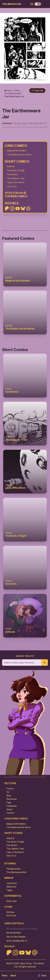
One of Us (12, 186)
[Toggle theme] (38, 4)
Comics (10, 788)
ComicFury (12, 883)
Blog (9, 795)
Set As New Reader (16, 937)
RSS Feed (11, 916)
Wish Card (11, 901)
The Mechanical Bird (16, 872)
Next (13, 976)
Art (8, 792)
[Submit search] (45, 663)
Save (42, 975)
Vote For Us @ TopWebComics (16, 195)
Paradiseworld (13, 869)
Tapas (9, 890)
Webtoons (11, 887)
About (9, 809)
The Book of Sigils (16, 170)
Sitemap (10, 912)
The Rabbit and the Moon (19, 155)
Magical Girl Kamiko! (17, 151)
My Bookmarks (14, 933)
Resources (12, 799)
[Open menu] (45, 4)
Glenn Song (26, 963)
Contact (10, 813)
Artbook (11, 166)
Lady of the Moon (16, 182)
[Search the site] (22, 663)
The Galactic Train (16, 178)
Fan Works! (12, 174)
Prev (5, 976)
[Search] (32, 4)
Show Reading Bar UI (17, 941)
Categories (12, 806)
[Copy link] (37, 91)
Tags (9, 802)
